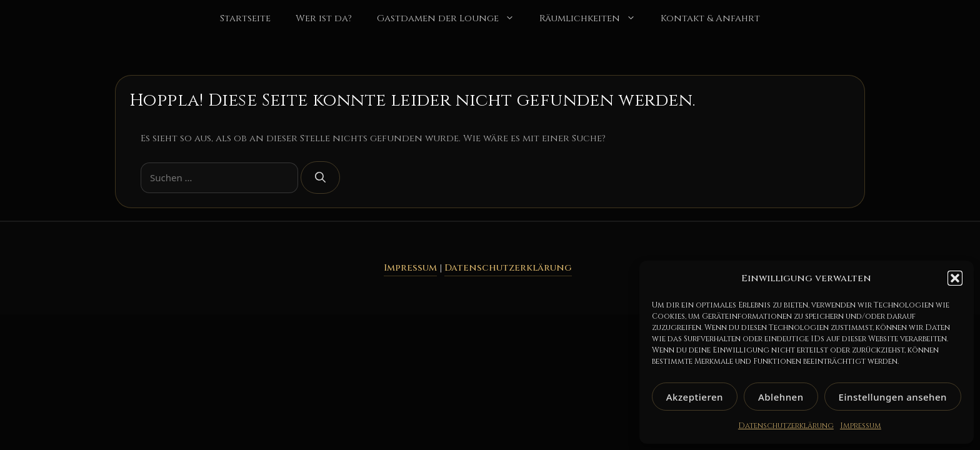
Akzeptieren (695, 397)
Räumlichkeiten (594, 19)
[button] (955, 278)
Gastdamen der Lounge (452, 19)
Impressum (861, 426)
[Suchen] (320, 177)
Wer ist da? (324, 18)
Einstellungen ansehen (893, 397)
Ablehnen (781, 397)
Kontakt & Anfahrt (710, 18)
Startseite (245, 18)
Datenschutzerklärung (786, 426)
